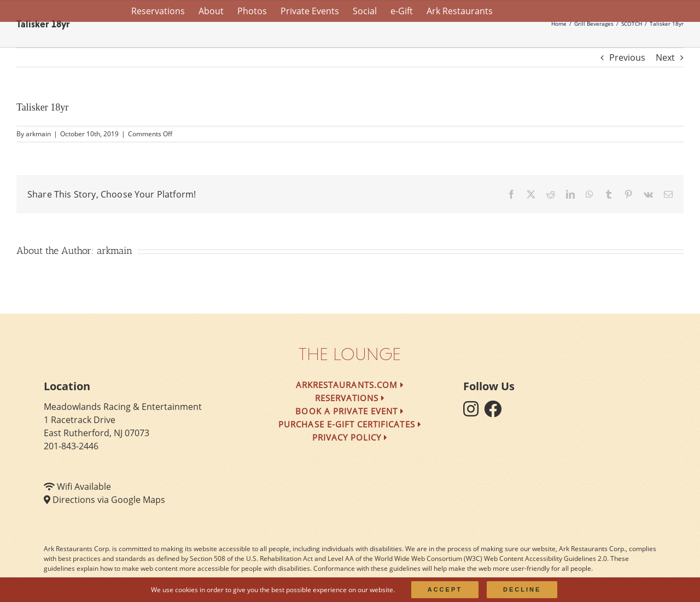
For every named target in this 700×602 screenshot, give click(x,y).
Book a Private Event (350, 411)
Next (665, 57)
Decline (522, 589)
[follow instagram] (474, 412)
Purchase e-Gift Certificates (350, 424)
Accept (445, 589)
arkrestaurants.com (350, 385)
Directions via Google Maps (109, 500)
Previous (627, 57)
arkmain (38, 134)
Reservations (350, 398)
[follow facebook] (495, 412)
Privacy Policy (350, 437)
